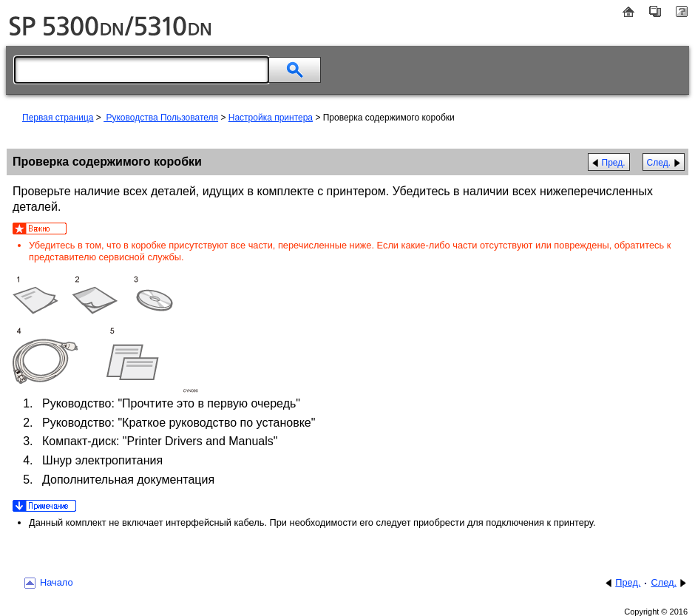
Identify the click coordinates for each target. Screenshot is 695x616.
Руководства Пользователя (161, 118)
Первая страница (58, 118)
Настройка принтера (271, 118)
